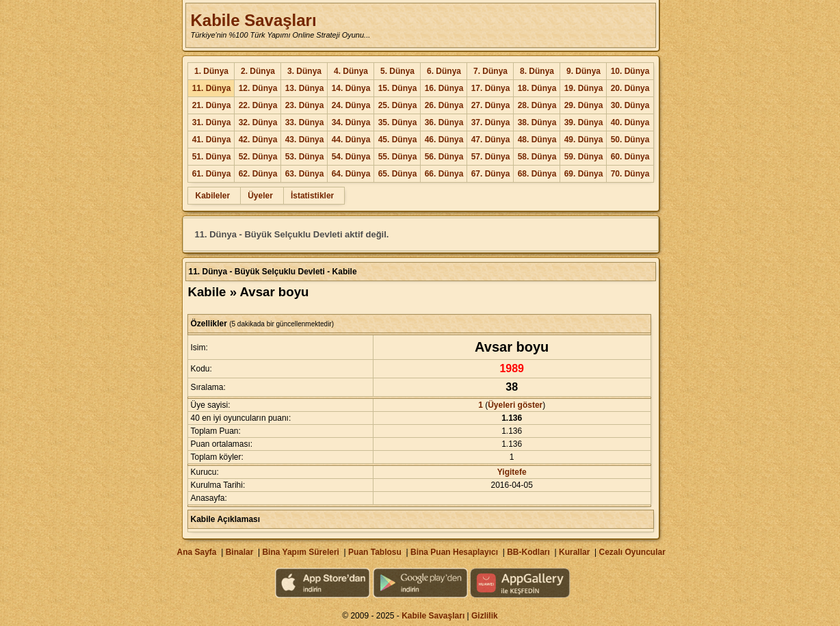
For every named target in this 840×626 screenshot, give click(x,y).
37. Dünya (491, 122)
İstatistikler (312, 196)
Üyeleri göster (515, 405)
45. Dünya (398, 140)
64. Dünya (351, 174)
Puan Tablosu (375, 552)
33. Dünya (305, 122)
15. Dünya (398, 88)
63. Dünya (305, 174)
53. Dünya (305, 157)
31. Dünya (212, 122)
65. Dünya (398, 174)
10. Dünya (630, 71)
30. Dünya (630, 105)
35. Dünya (398, 122)
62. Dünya (258, 174)
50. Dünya (630, 140)
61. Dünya (212, 174)
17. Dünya (491, 88)
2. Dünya (258, 71)
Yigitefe (512, 472)
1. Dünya (211, 71)
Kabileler (212, 196)
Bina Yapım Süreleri (301, 552)
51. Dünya (212, 157)
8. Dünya (537, 71)
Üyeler (260, 196)
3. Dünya (304, 71)
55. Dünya (398, 157)
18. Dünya (537, 88)
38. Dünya (537, 122)
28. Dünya (537, 105)
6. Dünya (444, 71)
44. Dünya (351, 140)
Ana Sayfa (196, 552)
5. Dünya (397, 71)
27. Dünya (491, 105)
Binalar (240, 552)
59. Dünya (584, 157)
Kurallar (574, 552)
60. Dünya (630, 157)
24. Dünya (351, 105)
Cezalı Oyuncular (632, 552)
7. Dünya (490, 71)
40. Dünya (630, 122)
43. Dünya (305, 140)
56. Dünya (444, 157)
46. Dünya (444, 140)
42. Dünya (258, 140)
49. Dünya (584, 140)
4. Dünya (351, 71)
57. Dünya (491, 157)
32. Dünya (258, 122)
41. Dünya (212, 140)
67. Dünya (491, 174)
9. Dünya (583, 71)
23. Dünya (305, 105)
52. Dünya (258, 157)
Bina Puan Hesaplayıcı (454, 552)
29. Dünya (584, 105)
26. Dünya (444, 105)
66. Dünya (444, 174)
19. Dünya (584, 88)
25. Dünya (398, 105)
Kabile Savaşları (253, 20)
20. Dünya (630, 88)
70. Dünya (630, 174)
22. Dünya (258, 105)
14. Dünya (351, 88)
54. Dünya (351, 157)
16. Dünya (444, 88)
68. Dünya (537, 174)
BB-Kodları (528, 552)
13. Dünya (305, 88)
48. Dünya (537, 140)
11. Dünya (212, 88)
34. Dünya (351, 122)
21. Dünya (212, 105)
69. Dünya (584, 174)
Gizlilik (485, 616)
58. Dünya (537, 157)
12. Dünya (258, 88)
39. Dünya (584, 122)
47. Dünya (491, 140)
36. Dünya (444, 122)
